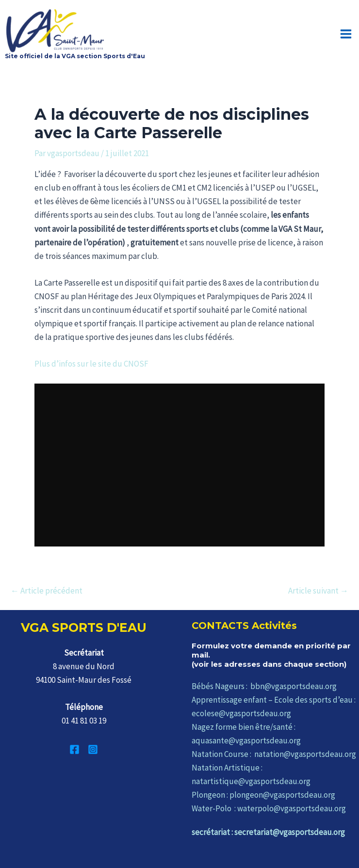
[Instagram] (93, 749)
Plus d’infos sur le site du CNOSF (91, 364)
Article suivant (318, 591)
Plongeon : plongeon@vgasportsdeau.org (263, 795)
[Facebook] (74, 749)
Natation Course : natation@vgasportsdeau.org (274, 754)
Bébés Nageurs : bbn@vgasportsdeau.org (264, 686)
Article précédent (47, 591)
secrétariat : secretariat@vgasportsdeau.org (268, 832)
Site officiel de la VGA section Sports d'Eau (75, 56)
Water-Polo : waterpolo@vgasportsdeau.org (269, 808)
